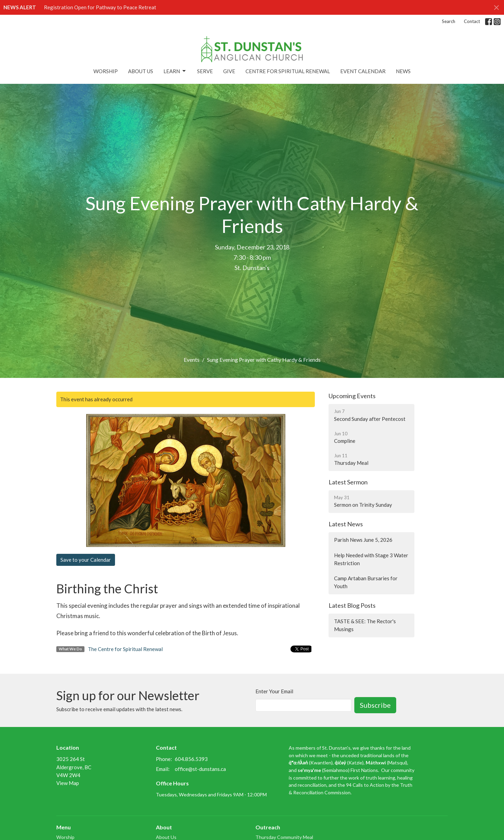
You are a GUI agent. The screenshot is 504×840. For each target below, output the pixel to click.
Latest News (346, 524)
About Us (141, 71)
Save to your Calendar (86, 560)
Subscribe (375, 705)
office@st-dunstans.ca (200, 769)
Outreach (268, 827)
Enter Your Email (274, 691)
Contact (472, 21)
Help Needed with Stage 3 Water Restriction (371, 559)
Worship (106, 71)
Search (449, 21)
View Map (68, 783)
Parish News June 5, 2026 (363, 540)
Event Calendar (363, 71)
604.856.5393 (191, 759)
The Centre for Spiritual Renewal (125, 649)
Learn (175, 71)
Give (229, 71)
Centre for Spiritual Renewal (288, 71)
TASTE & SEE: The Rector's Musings (365, 625)
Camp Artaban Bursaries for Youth (366, 582)
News (403, 71)
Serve (205, 71)
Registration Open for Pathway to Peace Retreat (100, 7)
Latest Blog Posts (352, 605)
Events (192, 360)
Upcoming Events (352, 396)
